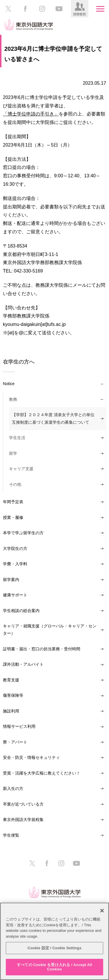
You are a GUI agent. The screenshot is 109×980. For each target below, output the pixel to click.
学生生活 (17, 438)
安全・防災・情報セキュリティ (31, 757)
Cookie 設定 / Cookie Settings (55, 948)
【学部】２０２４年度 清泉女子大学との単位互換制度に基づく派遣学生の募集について (53, 418)
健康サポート (15, 595)
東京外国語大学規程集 (23, 820)
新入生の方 (13, 788)
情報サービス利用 (19, 726)
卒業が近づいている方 (23, 804)
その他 (15, 484)
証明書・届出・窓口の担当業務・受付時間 (42, 649)
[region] (54, 941)
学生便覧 (11, 835)
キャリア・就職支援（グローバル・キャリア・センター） (50, 630)
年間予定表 (13, 502)
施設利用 (11, 711)
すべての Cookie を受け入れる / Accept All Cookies (54, 967)
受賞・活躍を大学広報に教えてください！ (42, 773)
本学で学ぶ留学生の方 (23, 533)
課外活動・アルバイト (23, 664)
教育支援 (11, 680)
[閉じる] (102, 911)
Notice (9, 384)
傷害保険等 (13, 695)
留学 (13, 453)
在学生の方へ (19, 362)
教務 (13, 399)
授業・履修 (13, 517)
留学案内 (11, 580)
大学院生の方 (15, 548)
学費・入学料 (15, 564)
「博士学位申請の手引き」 (31, 114)
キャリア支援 (21, 469)
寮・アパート (15, 742)
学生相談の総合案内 (21, 611)
